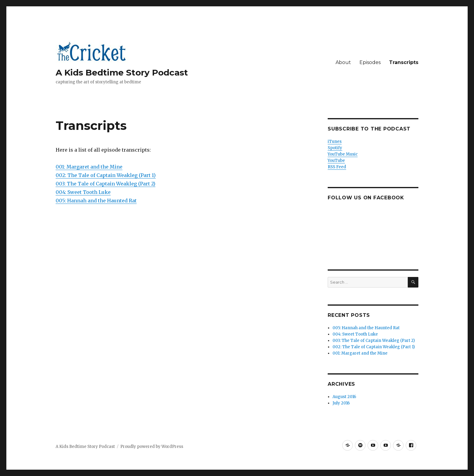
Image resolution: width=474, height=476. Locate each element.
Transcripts (404, 62)
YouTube (336, 161)
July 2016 (341, 403)
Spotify (335, 148)
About (343, 62)
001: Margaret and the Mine (89, 167)
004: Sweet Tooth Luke (83, 192)
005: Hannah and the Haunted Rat (96, 201)
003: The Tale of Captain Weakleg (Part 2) (106, 184)
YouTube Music (343, 154)
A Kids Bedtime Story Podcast (122, 72)
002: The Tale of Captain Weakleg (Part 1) (106, 175)
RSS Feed (337, 167)
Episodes (370, 62)
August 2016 (344, 397)
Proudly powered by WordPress (152, 447)
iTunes (335, 142)
